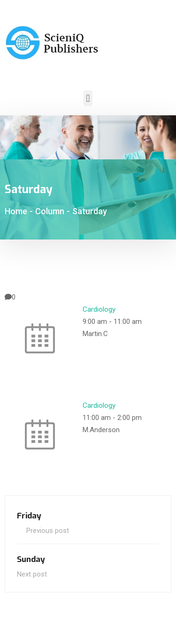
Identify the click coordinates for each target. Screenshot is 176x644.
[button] (88, 98)
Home (16, 211)
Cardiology (99, 309)
